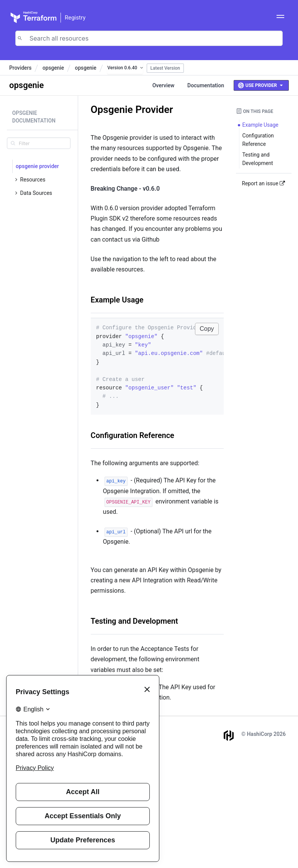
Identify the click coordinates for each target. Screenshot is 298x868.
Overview (164, 85)
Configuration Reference (133, 435)
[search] (39, 143)
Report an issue (264, 183)
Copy (207, 329)
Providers (20, 68)
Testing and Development (134, 621)
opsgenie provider (37, 166)
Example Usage (117, 300)
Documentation (206, 85)
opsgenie (53, 68)
